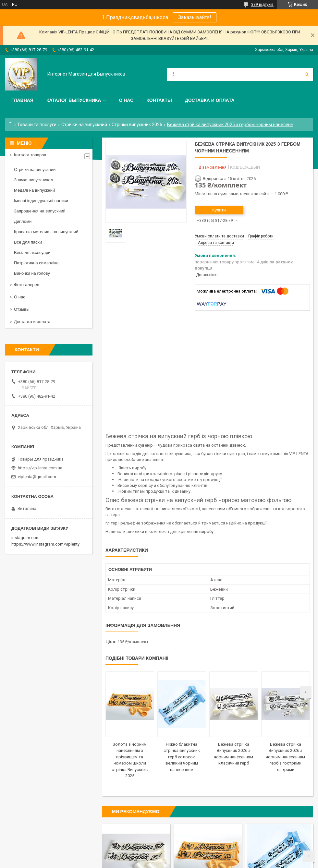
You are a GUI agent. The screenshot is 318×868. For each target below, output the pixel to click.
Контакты (159, 100)
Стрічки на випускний (84, 125)
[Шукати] (307, 74)
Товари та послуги (37, 125)
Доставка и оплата (210, 100)
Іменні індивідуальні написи (41, 201)
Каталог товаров (30, 155)
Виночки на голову (32, 273)
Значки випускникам (34, 180)
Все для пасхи (28, 242)
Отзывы (22, 309)
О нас (126, 100)
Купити (219, 210)
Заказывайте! (195, 17)
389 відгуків (262, 5)
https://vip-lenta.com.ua (40, 468)
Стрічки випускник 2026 (137, 125)
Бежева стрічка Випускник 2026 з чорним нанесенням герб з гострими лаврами (285, 757)
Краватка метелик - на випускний (46, 232)
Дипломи (23, 221)
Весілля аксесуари (32, 253)
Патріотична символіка (36, 263)
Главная (22, 100)
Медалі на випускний (34, 190)
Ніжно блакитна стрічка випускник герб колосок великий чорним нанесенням (182, 757)
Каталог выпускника (74, 100)
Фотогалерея (27, 285)
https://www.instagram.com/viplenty (45, 544)
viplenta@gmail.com (37, 477)
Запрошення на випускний (40, 211)
